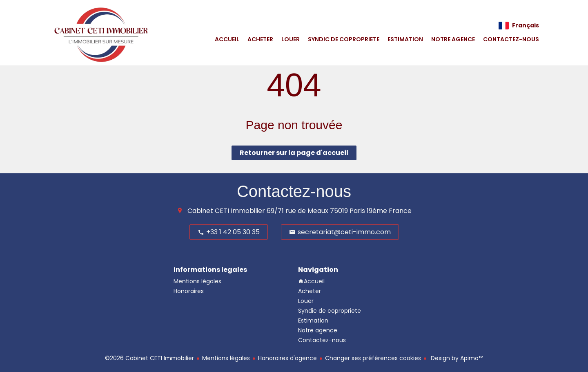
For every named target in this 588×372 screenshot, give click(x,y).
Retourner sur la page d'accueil (294, 153)
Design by (456, 358)
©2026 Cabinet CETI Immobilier (149, 358)
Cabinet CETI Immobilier (226, 211)
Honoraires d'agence (287, 358)
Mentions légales (226, 358)
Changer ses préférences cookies (373, 358)
